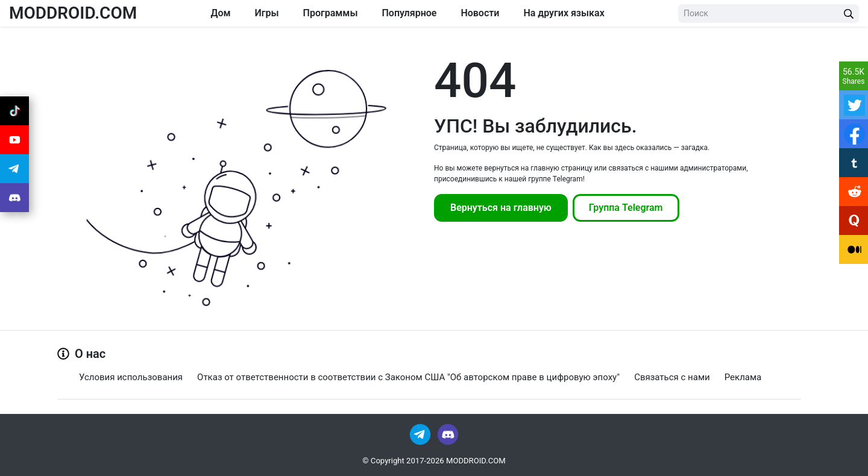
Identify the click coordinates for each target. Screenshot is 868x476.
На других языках (564, 13)
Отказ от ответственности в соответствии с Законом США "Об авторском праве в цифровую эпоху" (408, 377)
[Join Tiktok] (14, 111)
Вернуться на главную (501, 208)
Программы (331, 13)
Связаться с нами (672, 377)
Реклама (743, 377)
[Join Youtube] (14, 140)
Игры (267, 13)
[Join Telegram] (421, 434)
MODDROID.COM (73, 13)
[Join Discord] (448, 434)
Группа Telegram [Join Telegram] (626, 208)
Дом (220, 13)
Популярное (409, 13)
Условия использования (131, 377)
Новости (480, 13)
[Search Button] (849, 14)
